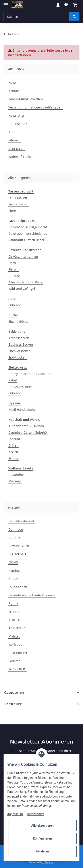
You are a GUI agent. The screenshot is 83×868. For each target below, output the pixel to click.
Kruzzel (14, 579)
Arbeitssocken (19, 338)
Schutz (13, 458)
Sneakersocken (19, 351)
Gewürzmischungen (23, 256)
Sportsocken (17, 357)
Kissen (13, 452)
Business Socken (21, 344)
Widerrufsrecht (20, 157)
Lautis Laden (18, 587)
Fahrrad (14, 439)
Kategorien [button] (14, 693)
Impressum (17, 148)
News (13, 83)
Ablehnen (42, 851)
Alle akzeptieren (42, 826)
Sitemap (14, 140)
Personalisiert (19, 204)
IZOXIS (13, 562)
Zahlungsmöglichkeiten (26, 99)
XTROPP (14, 620)
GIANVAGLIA (17, 554)
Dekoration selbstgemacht (28, 227)
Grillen (13, 445)
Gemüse (14, 276)
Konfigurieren (42, 838)
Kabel (13, 380)
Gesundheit (17, 475)
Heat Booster (18, 653)
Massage (15, 481)
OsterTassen (18, 198)
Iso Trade (15, 644)
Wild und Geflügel (22, 289)
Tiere (12, 211)
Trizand (14, 612)
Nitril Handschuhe (22, 410)
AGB (12, 132)
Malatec (14, 636)
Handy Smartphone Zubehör (30, 374)
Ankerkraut (17, 628)
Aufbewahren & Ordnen (26, 426)
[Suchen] (37, 17)
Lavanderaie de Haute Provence (32, 595)
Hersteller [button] (13, 704)
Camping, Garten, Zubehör (28, 432)
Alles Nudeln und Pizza (26, 282)
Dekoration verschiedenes (28, 234)
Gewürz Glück (19, 546)
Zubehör (15, 305)
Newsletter (16, 115)
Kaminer (15, 570)
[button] (58, 5)
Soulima (14, 661)
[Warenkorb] (75, 5)
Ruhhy (13, 603)
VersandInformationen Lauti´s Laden (35, 107)
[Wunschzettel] (66, 5)
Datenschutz (18, 124)
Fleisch (14, 269)
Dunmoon (16, 529)
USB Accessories (20, 387)
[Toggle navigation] (6, 3)
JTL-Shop (49, 862)
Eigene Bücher (19, 322)
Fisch (12, 263)
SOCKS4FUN (17, 669)
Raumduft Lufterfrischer (26, 240)
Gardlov (14, 538)
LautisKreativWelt (21, 521)
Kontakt (14, 91)
